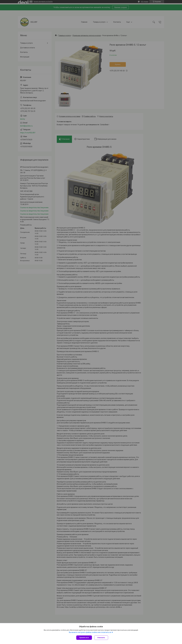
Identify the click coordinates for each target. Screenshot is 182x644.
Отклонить (101, 638)
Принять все (84, 638)
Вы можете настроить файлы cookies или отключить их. (90, 632)
